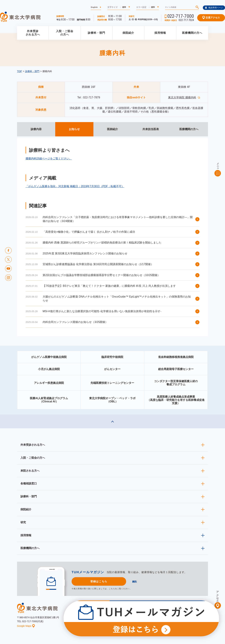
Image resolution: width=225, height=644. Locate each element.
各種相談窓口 (29, 483)
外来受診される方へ (33, 33)
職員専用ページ (214, 8)
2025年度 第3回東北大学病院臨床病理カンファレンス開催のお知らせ (85, 253)
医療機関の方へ (192, 33)
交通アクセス (211, 18)
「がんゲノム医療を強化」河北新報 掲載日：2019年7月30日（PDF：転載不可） (75, 186)
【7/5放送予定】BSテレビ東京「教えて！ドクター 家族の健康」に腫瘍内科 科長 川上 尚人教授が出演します (109, 286)
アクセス (218, 595)
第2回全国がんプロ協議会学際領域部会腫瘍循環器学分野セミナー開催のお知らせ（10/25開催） (101, 275)
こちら (112, 589)
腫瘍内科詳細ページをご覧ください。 (49, 158)
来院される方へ (30, 471)
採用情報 (160, 33)
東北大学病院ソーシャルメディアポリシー (189, 615)
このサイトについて (134, 620)
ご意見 (174, 620)
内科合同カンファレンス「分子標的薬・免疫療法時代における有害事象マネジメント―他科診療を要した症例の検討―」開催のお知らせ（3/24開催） (118, 219)
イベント (114, 620)
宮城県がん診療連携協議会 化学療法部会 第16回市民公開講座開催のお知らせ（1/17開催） (98, 264)
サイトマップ (190, 620)
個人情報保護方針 (157, 620)
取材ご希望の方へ (120, 615)
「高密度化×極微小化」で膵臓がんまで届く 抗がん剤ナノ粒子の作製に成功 (89, 232)
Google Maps (26, 626)
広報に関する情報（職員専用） (149, 615)
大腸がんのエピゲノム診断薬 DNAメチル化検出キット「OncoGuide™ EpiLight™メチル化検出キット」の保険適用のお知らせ (117, 298)
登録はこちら (99, 581)
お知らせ (100, 620)
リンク (205, 620)
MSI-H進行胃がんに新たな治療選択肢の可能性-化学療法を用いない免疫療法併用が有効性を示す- (102, 311)
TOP (20, 71)
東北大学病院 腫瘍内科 (182, 97)
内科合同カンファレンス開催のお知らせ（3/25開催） (75, 322)
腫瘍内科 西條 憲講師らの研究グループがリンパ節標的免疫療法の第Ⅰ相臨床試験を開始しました (102, 243)
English (94, 7)
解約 (134, 582)
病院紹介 (128, 33)
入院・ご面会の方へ (65, 33)
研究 (23, 522)
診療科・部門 (96, 33)
